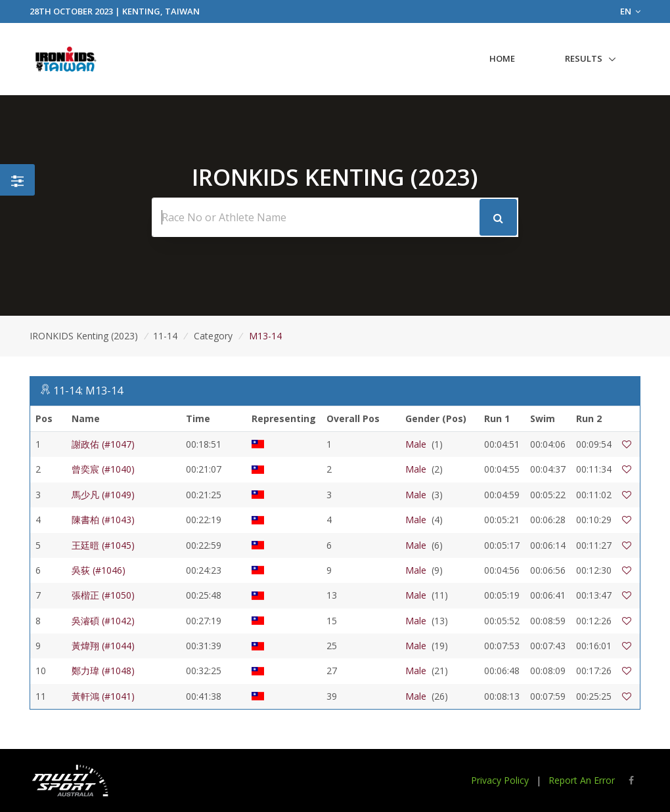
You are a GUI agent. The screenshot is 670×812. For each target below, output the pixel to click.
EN (630, 11)
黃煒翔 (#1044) (103, 646)
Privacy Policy (500, 780)
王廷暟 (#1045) (103, 545)
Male (416, 444)
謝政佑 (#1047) (103, 444)
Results (584, 58)
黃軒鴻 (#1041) (103, 696)
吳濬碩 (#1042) (103, 621)
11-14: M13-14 (88, 391)
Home (502, 58)
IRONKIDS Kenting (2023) (84, 336)
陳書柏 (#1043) (103, 520)
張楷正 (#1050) (103, 595)
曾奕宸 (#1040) (103, 469)
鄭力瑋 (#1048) (103, 671)
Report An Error (582, 780)
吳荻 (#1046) (99, 570)
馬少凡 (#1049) (103, 495)
